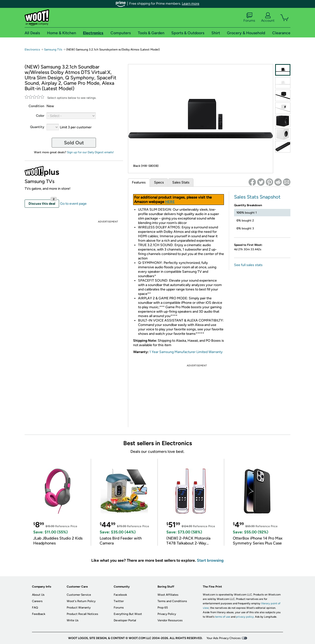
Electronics (32, 50)
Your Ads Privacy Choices (224, 638)
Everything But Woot (128, 614)
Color (40, 116)
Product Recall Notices (82, 614)
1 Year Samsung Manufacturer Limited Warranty (186, 352)
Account (268, 17)
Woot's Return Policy (81, 601)
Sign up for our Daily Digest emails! (90, 152)
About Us (38, 595)
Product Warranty (79, 608)
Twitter (119, 601)
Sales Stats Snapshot (257, 197)
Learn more (191, 4)
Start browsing (210, 560)
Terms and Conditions (172, 601)
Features (139, 182)
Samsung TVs (53, 50)
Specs (159, 182)
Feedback (39, 614)
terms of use (223, 617)
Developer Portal (125, 620)
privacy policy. (245, 617)
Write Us (73, 620)
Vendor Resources (170, 620)
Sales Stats (181, 182)
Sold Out (74, 143)
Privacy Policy (167, 614)
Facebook (120, 595)
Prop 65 (163, 608)
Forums (249, 17)
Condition (36, 106)
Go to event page (73, 204)
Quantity (37, 127)
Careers (37, 601)
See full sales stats (248, 265)
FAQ (35, 608)
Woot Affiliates (168, 595)
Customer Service (79, 595)
